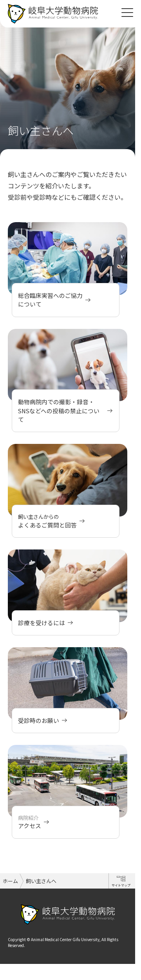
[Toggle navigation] (127, 12)
